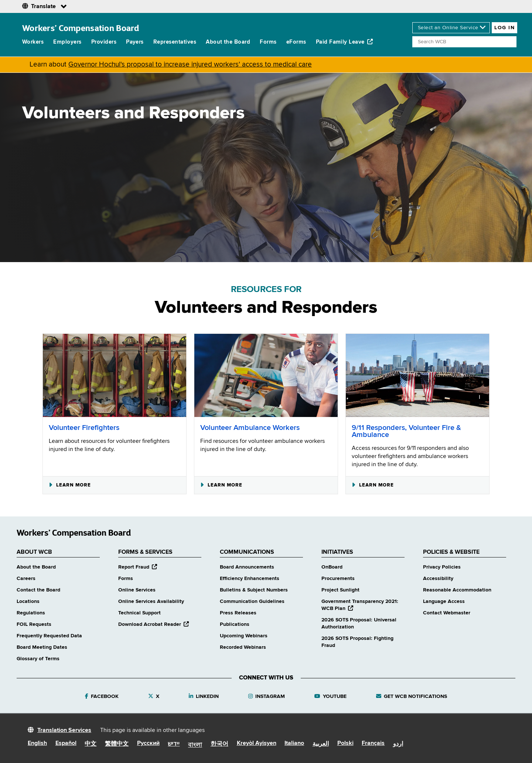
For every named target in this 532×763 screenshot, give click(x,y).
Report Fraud (138, 567)
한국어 (219, 744)
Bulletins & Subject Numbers (254, 590)
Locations (28, 601)
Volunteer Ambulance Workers (250, 428)
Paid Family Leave (345, 42)
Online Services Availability (151, 601)
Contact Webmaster (447, 613)
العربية (321, 744)
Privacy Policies (442, 567)
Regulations (31, 613)
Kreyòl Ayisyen (257, 743)
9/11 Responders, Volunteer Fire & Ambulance (406, 431)
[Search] (464, 42)
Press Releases (238, 613)
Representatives (175, 42)
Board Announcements (247, 567)
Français (373, 743)
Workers (33, 42)
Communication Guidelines (252, 601)
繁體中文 (117, 744)
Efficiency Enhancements (250, 579)
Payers (135, 42)
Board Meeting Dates (42, 647)
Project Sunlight (340, 590)
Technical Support (139, 613)
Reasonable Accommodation (457, 590)
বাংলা (195, 745)
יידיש (174, 744)
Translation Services (64, 730)
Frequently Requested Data (49, 636)
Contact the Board (38, 590)
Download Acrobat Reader (154, 624)
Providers (104, 42)
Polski (345, 743)
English (37, 743)
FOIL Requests (34, 624)
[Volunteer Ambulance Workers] (266, 375)
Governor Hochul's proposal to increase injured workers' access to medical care (190, 65)
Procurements (338, 579)
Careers (26, 579)
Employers (67, 42)
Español (66, 743)
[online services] (451, 28)
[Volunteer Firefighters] (115, 375)
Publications (235, 624)
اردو (398, 744)
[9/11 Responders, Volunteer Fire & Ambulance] (417, 375)
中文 (91, 744)
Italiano (294, 743)
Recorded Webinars (243, 647)
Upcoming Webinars (244, 636)
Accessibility (438, 579)
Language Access (444, 601)
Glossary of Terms (38, 659)
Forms (268, 42)
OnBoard (332, 567)
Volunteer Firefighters (84, 428)
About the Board (228, 42)
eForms (296, 42)
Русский (148, 743)
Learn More (70, 485)
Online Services (137, 590)
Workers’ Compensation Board (81, 28)
